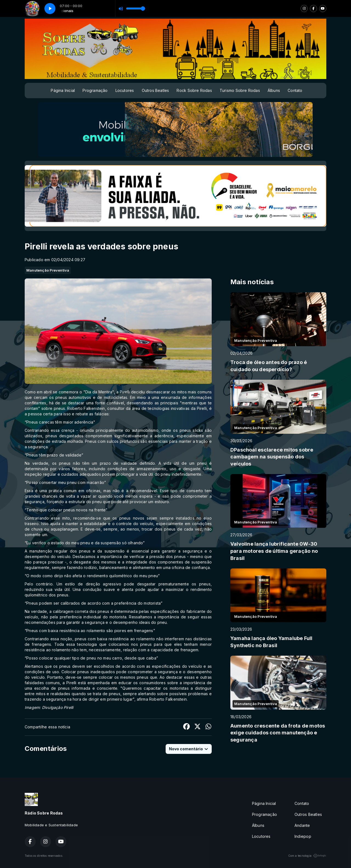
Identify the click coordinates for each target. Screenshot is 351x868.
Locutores (125, 90)
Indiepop (303, 836)
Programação (95, 90)
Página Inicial (63, 90)
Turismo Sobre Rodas (240, 90)
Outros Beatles (155, 90)
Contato (295, 90)
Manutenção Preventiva (48, 270)
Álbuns (274, 90)
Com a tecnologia (307, 856)
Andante (302, 825)
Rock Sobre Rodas (194, 90)
